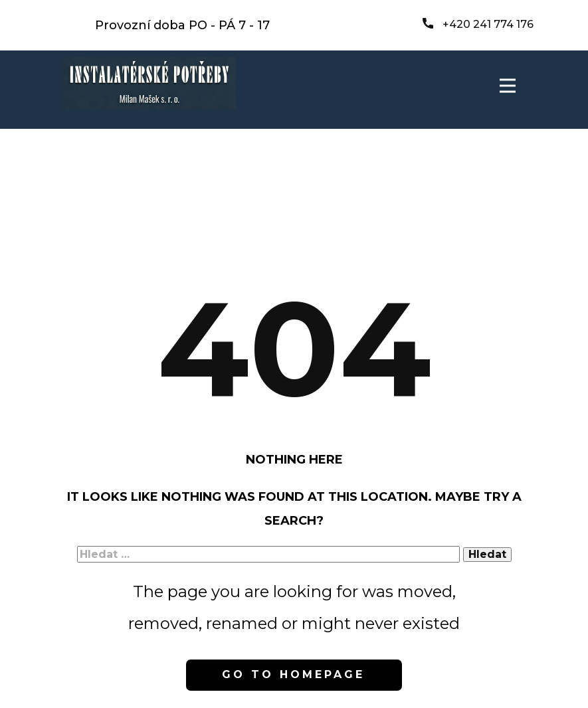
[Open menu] (508, 86)
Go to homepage (293, 674)
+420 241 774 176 (478, 25)
